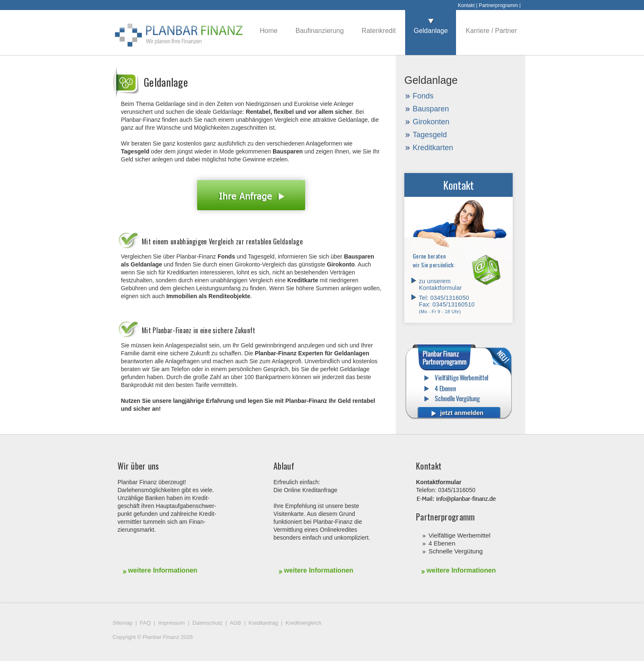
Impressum (171, 623)
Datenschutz (208, 623)
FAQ (145, 623)
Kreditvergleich (303, 623)
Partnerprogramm (499, 5)
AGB (235, 623)
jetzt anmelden (457, 413)
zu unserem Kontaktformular (440, 284)
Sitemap (123, 623)
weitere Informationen (160, 570)
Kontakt (466, 5)
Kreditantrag (263, 623)
